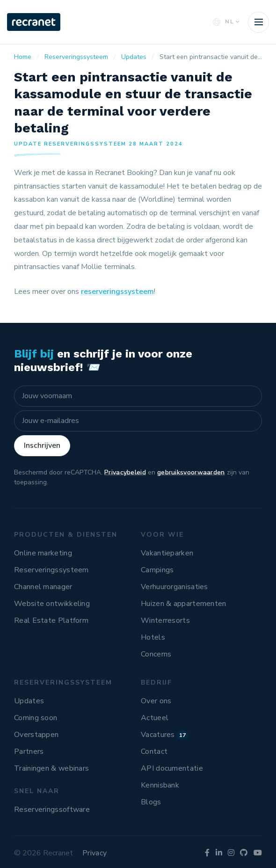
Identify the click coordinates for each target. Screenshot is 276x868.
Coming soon (36, 718)
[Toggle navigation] (258, 22)
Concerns (156, 654)
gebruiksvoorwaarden (191, 472)
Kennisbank (160, 785)
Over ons (156, 701)
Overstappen (36, 735)
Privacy (94, 853)
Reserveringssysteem (51, 570)
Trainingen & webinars (51, 768)
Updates (29, 701)
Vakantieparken (167, 553)
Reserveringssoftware (52, 810)
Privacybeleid (125, 472)
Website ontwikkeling (52, 604)
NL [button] (225, 22)
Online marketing (43, 553)
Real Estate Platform (51, 620)
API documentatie (172, 768)
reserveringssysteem (117, 292)
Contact (154, 751)
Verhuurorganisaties (174, 587)
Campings (157, 570)
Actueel (155, 718)
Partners (29, 751)
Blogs (151, 802)
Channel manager (43, 587)
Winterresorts (165, 620)
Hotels (153, 637)
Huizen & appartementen (184, 604)
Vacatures (165, 735)
